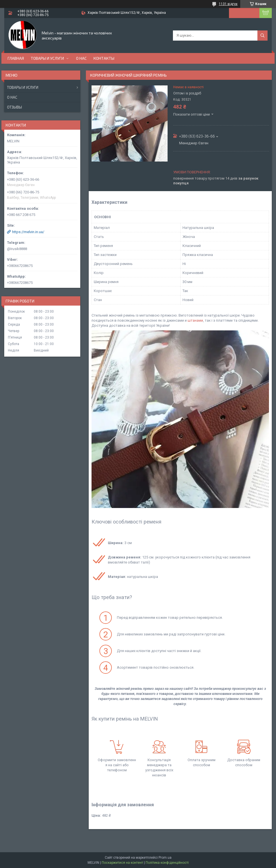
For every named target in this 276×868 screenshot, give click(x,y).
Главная (16, 58)
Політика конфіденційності (167, 863)
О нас (81, 58)
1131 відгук (228, 4)
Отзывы (15, 107)
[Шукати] (262, 36)
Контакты (104, 58)
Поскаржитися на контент (122, 863)
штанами (195, 320)
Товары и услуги (47, 58)
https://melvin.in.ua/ (28, 232)
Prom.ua (165, 858)
